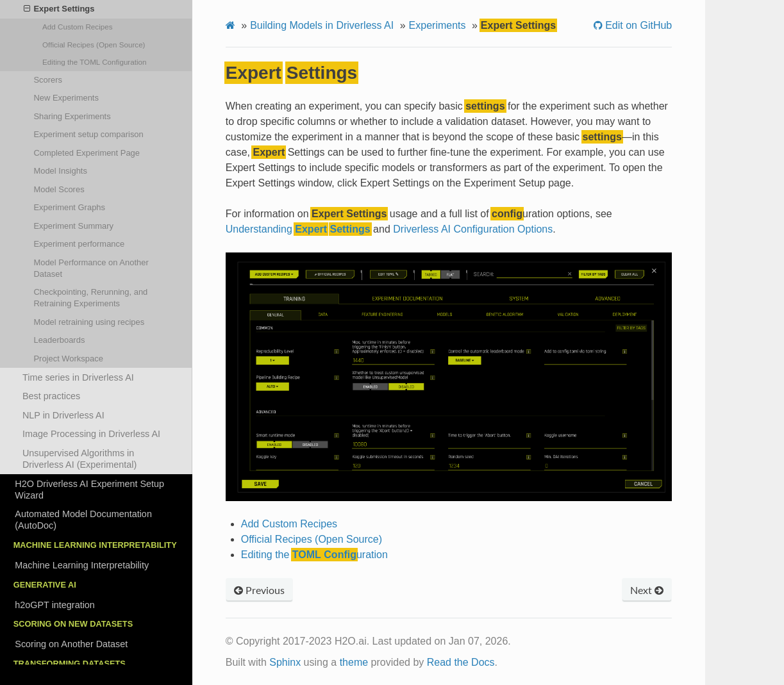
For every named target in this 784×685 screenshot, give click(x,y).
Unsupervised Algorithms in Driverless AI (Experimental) (79, 459)
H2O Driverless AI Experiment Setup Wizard (89, 490)
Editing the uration (94, 62)
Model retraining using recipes (89, 322)
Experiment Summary (73, 226)
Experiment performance (79, 244)
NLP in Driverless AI (63, 415)
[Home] (230, 26)
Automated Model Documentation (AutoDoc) (83, 520)
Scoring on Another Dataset (71, 644)
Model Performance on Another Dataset (91, 268)
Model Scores (59, 189)
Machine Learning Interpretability (82, 565)
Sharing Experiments (72, 116)
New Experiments (66, 98)
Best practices (51, 396)
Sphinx (285, 662)
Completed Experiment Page (87, 153)
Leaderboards (59, 340)
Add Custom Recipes (78, 27)
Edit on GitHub (638, 26)
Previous (259, 590)
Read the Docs (461, 662)
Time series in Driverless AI (78, 377)
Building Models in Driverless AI (322, 25)
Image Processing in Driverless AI (91, 434)
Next (647, 590)
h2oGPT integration (55, 605)
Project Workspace (68, 359)
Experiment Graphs (69, 207)
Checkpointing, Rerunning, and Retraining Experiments (90, 298)
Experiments (438, 25)
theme (354, 662)
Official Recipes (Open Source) (94, 45)
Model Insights (60, 171)
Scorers (48, 80)
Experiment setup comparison (88, 134)
